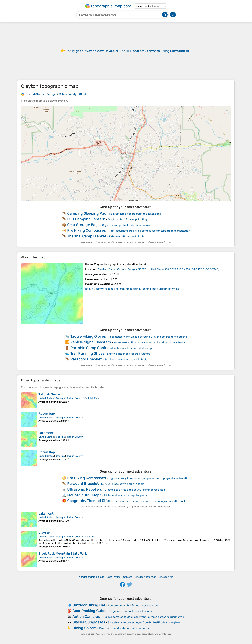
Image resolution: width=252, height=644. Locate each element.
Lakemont (46, 433)
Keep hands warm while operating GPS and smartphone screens (148, 337)
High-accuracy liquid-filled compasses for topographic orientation (149, 231)
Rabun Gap (47, 414)
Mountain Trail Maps (84, 495)
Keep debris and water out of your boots (124, 628)
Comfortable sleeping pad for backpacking (135, 214)
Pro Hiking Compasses (87, 230)
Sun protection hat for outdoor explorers (133, 606)
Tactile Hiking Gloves (88, 336)
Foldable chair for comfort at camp (130, 348)
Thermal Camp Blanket (87, 236)
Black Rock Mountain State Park (63, 554)
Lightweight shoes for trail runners (129, 354)
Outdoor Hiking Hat (89, 605)
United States (46, 398)
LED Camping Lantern (86, 219)
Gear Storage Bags (83, 225)
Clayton (44, 533)
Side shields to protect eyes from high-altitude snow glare (144, 622)
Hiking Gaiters (85, 628)
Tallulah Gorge (49, 394)
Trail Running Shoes (87, 353)
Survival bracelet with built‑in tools (126, 360)
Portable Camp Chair (88, 348)
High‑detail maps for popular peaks (126, 495)
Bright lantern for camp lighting (127, 219)
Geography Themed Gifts (89, 501)
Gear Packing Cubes (90, 611)
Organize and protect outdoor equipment (127, 225)
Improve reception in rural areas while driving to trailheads (150, 342)
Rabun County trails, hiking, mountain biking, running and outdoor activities (132, 289)
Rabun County (75, 398)
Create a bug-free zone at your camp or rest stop (135, 490)
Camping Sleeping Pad (87, 213)
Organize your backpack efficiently (131, 611)
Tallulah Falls (92, 398)
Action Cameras (86, 616)
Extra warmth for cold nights (127, 237)
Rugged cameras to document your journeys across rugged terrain (144, 617)
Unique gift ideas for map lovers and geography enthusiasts (150, 501)
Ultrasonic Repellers (85, 489)
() (158, 269)
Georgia (60, 398)
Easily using (129, 51)
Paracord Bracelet (86, 359)
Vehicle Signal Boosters (91, 342)
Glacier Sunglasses (89, 622)
